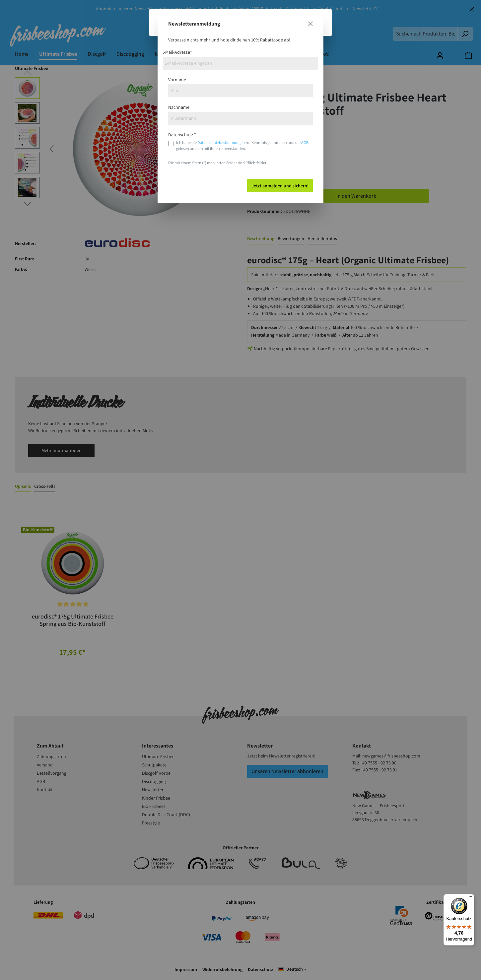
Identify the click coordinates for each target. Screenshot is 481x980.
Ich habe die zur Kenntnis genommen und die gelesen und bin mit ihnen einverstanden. (242, 145)
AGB (305, 142)
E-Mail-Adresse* (177, 52)
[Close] (310, 24)
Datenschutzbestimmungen (221, 142)
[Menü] (470, 898)
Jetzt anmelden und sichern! (280, 186)
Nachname (179, 107)
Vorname (177, 80)
